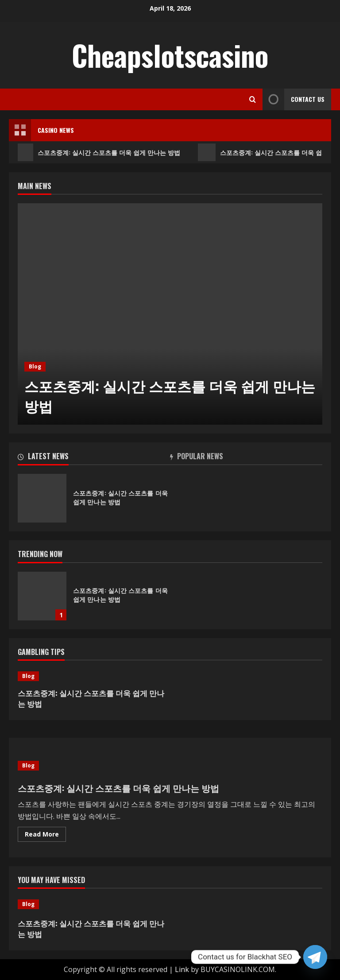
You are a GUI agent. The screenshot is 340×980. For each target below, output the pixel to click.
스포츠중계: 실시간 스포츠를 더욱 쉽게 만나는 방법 (99, 152)
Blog (35, 366)
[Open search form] (253, 99)
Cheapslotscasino (170, 55)
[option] (170, 314)
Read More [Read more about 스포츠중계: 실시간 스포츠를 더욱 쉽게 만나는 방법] (45, 836)
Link (182, 969)
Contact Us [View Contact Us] (294, 99)
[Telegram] (315, 957)
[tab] (94, 458)
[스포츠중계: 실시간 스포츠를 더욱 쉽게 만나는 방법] (170, 314)
